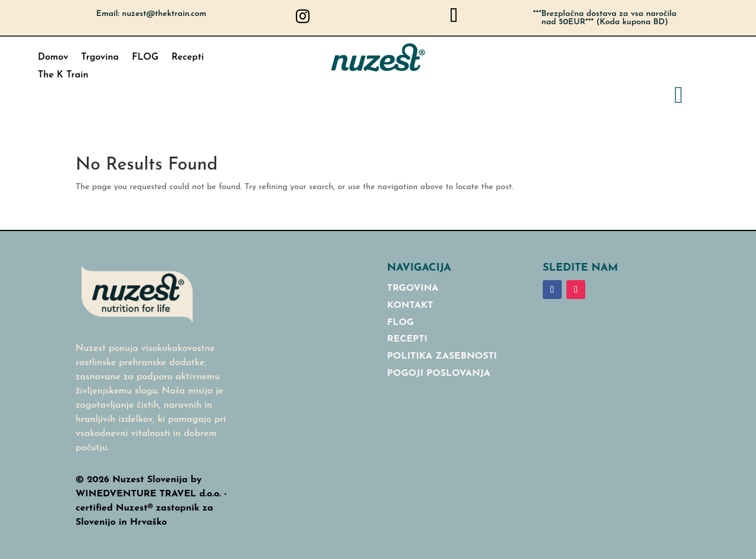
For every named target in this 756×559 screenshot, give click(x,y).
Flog (400, 323)
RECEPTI (407, 339)
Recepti (188, 58)
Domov (53, 58)
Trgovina (100, 58)
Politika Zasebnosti (442, 356)
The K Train (63, 75)
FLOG (145, 58)
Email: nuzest (151, 14)
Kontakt (410, 305)
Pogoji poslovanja (439, 373)
